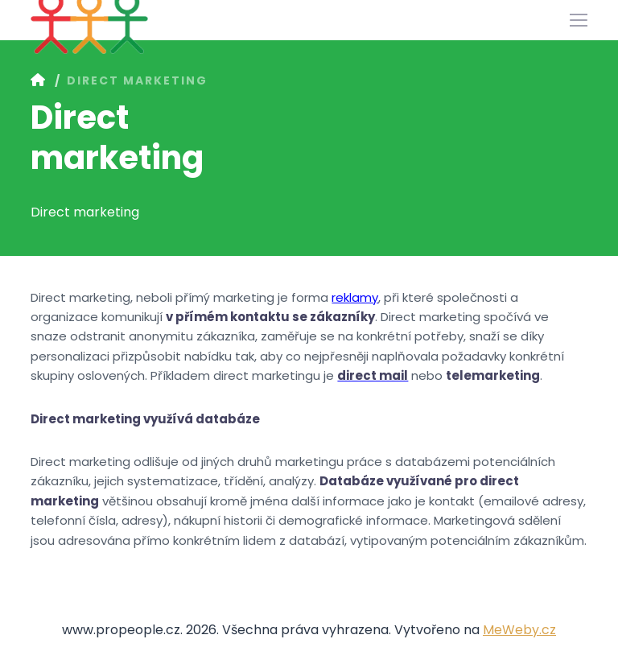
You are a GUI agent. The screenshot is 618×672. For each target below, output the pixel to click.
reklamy (355, 297)
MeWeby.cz (519, 630)
